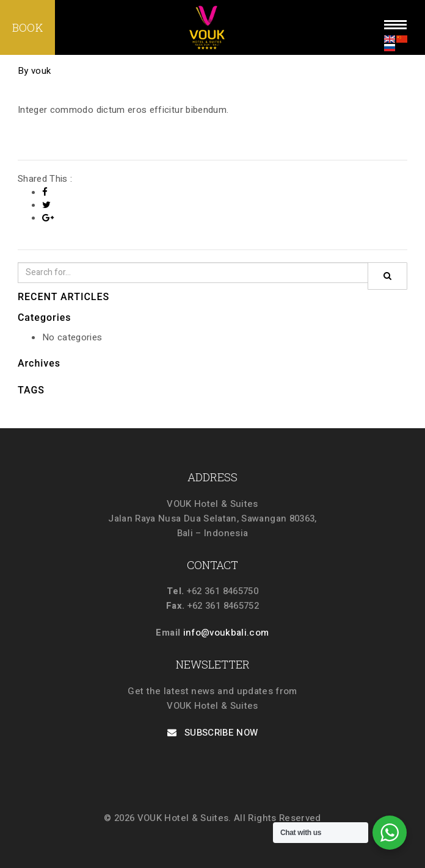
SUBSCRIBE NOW (213, 733)
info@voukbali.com (226, 633)
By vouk (34, 71)
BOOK (27, 27)
